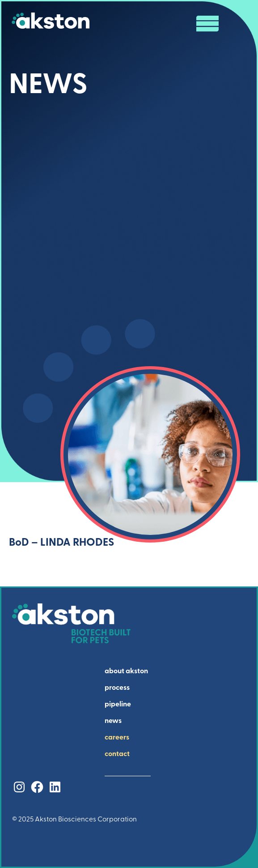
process (117, 688)
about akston (126, 671)
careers (117, 738)
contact (117, 754)
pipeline (118, 705)
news (113, 721)
